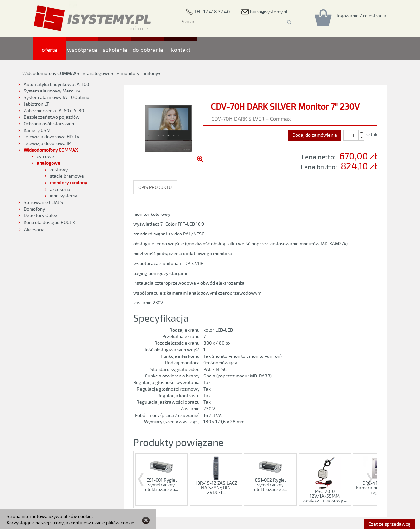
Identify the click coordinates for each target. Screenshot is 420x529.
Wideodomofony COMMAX (50, 73)
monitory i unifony (139, 73)
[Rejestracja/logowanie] (361, 15)
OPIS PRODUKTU (155, 187)
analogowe (99, 73)
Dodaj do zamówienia (315, 135)
